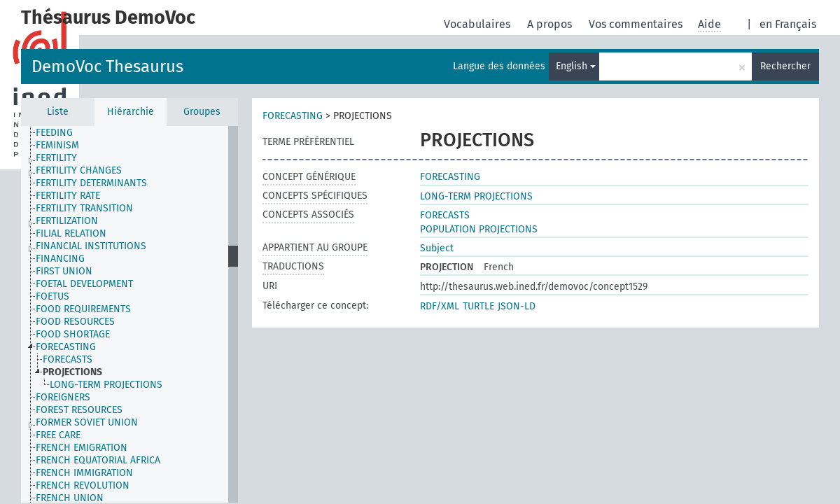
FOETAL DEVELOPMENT (84, 284)
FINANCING (60, 259)
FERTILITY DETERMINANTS (91, 183)
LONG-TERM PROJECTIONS (106, 385)
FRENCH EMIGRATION (82, 448)
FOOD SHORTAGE (73, 334)
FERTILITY (56, 158)
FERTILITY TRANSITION (84, 208)
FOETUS (52, 296)
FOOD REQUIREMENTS (83, 309)
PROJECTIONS (72, 372)
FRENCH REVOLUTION (83, 485)
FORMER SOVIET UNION (87, 422)
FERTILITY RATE (68, 196)
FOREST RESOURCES (79, 410)
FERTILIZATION (67, 221)
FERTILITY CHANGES (79, 170)
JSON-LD (517, 306)
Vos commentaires (637, 24)
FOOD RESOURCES (75, 322)
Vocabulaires (478, 24)
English (576, 66)
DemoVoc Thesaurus (107, 66)
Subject (437, 248)
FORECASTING (66, 347)
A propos (551, 24)
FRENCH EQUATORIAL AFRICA (98, 460)
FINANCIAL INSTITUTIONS (91, 246)
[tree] (129, 314)
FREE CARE (58, 435)
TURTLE (478, 306)
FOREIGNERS (63, 397)
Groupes (202, 112)
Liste (58, 112)
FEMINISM (57, 145)
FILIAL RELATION (71, 233)
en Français (788, 24)
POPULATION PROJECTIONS (479, 229)
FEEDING (54, 133)
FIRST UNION (64, 271)
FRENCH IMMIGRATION (84, 473)
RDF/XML (440, 306)
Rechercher (785, 66)
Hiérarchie (131, 112)
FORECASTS (68, 359)
